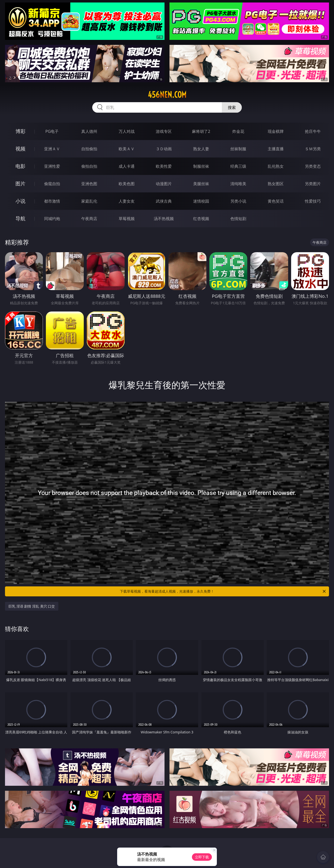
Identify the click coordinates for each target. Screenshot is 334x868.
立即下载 (202, 857)
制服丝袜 (201, 166)
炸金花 (238, 131)
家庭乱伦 (89, 201)
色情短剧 (238, 219)
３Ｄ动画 (164, 149)
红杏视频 (201, 219)
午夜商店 (89, 219)
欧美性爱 (164, 166)
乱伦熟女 (276, 166)
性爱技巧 (313, 201)
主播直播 (276, 149)
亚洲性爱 (52, 166)
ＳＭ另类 (313, 149)
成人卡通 (127, 166)
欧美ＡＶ (127, 149)
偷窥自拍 (52, 184)
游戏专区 (164, 131)
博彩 (20, 131)
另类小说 (238, 201)
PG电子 (52, 131)
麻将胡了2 (201, 131)
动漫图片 (164, 184)
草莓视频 (127, 219)
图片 (20, 184)
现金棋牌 (276, 131)
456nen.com (167, 95)
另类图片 (313, 184)
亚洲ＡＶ (52, 149)
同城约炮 (52, 219)
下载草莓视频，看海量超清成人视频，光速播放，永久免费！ (223, 591)
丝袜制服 (238, 149)
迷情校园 (201, 201)
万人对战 (127, 131)
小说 (20, 201)
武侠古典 (164, 201)
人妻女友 (127, 201)
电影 (20, 166)
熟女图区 (276, 184)
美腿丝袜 (201, 184)
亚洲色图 (89, 184)
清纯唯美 (238, 184)
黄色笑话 (276, 201)
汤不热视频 (164, 219)
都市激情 (52, 201)
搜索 (232, 107)
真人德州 (89, 131)
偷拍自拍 (89, 166)
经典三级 (238, 166)
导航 (20, 218)
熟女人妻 (201, 149)
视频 (20, 149)
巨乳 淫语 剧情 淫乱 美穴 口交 (32, 606)
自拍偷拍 (89, 149)
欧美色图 (127, 184)
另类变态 (313, 166)
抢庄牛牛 (313, 131)
